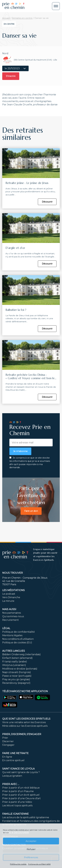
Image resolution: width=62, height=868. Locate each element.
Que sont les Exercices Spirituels (26, 719)
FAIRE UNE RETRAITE (15, 753)
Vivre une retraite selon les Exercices (24, 722)
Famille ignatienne (15, 814)
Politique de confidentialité (39, 864)
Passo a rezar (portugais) (17, 676)
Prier (5, 738)
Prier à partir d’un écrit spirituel (21, 795)
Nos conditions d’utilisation (18, 639)
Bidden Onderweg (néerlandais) (21, 654)
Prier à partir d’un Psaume (18, 791)
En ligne (7, 757)
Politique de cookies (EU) (17, 643)
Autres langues (14, 651)
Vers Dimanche (11, 597)
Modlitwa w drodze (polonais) (20, 669)
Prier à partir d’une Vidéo (17, 802)
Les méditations (13, 590)
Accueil (6, 18)
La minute (8, 601)
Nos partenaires (12, 613)
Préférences (31, 857)
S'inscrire (11, 76)
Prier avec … (11, 784)
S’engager (8, 745)
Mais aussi (9, 609)
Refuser (31, 849)
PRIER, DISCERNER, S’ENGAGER (22, 734)
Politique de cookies (18, 864)
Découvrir (47, 202)
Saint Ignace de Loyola (18, 769)
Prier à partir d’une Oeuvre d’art (21, 798)
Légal (6, 628)
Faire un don (31, 511)
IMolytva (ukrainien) (14, 665)
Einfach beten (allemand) (17, 658)
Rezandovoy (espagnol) (16, 683)
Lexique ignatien (12, 776)
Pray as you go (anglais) (16, 679)
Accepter (31, 841)
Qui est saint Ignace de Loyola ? (21, 772)
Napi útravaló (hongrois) (17, 672)
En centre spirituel (13, 760)
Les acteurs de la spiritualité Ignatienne (26, 817)
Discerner (8, 741)
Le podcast (9, 594)
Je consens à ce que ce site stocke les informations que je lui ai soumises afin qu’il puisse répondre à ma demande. (30, 463)
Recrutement (11, 620)
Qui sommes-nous (13, 616)
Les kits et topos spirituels (17, 806)
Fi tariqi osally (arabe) (15, 662)
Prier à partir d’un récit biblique (21, 788)
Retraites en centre (22, 18)
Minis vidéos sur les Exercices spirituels (25, 726)
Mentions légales (12, 635)
